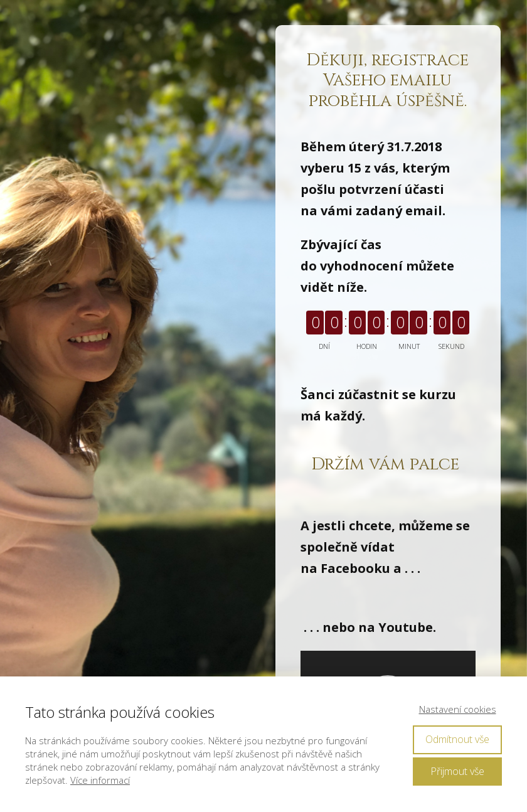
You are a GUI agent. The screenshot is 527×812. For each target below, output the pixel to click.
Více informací (100, 780)
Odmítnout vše (457, 739)
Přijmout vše (457, 771)
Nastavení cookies (458, 709)
